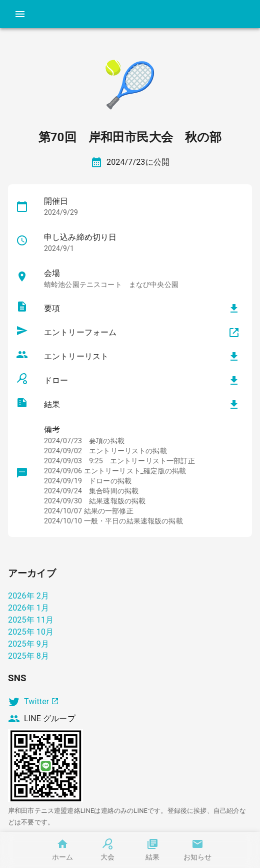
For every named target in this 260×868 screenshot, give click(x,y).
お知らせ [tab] (197, 850)
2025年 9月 (28, 644)
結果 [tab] (152, 850)
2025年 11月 (31, 620)
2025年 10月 (31, 632)
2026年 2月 (28, 596)
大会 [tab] (107, 850)
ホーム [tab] (62, 850)
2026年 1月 (28, 608)
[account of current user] (20, 14)
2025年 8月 (28, 656)
